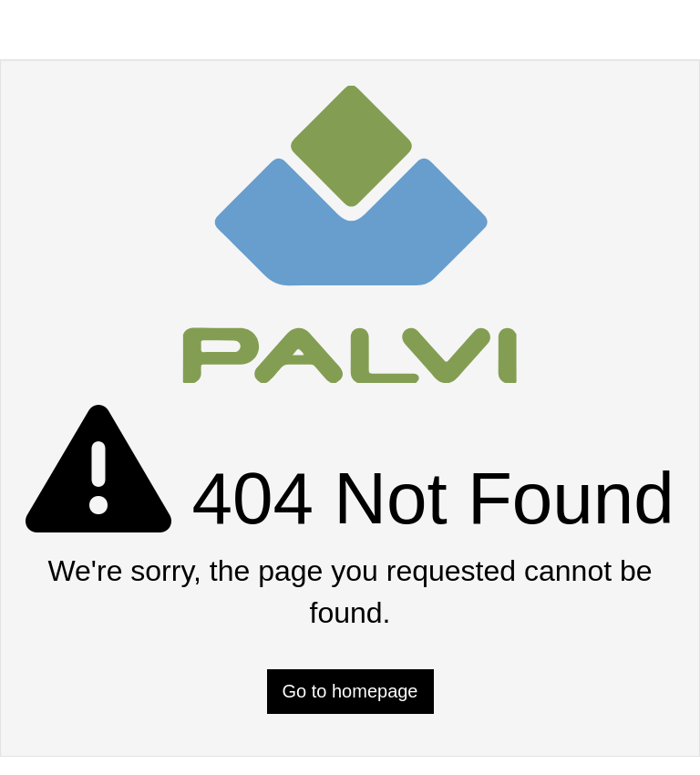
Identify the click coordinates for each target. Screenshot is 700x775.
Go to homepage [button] (350, 691)
